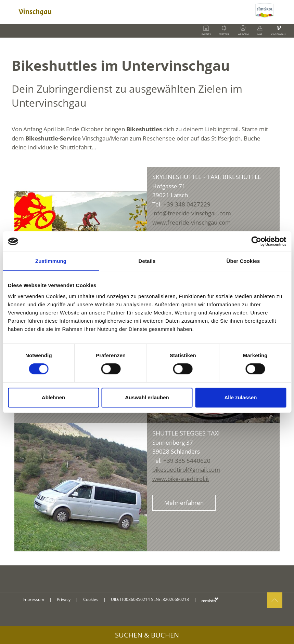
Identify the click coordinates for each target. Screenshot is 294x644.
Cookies (91, 599)
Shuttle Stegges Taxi (186, 433)
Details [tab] (147, 261)
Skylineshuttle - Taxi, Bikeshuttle (207, 177)
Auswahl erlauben (147, 397)
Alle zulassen (240, 397)
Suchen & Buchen (147, 635)
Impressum (33, 599)
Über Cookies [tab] (243, 261)
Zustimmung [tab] (51, 261)
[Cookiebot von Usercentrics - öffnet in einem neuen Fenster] (256, 241)
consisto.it (210, 600)
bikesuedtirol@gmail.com (186, 469)
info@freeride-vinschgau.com (192, 213)
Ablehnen (53, 397)
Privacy (64, 599)
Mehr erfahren (184, 503)
